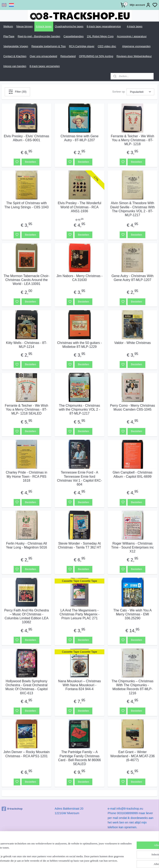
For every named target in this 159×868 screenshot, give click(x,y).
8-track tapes (44, 26)
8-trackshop (12, 809)
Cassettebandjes (74, 36)
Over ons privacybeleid (43, 56)
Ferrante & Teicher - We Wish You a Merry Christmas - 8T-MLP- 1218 (132, 140)
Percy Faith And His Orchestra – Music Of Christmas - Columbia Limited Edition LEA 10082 (26, 616)
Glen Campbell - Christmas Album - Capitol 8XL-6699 (132, 474)
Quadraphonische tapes (69, 26)
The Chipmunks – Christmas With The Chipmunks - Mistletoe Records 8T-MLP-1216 (132, 687)
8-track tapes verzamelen (45, 66)
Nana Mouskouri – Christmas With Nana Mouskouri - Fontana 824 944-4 (79, 685)
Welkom (8, 26)
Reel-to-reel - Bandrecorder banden (39, 36)
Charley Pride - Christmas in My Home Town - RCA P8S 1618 (26, 476)
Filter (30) (17, 92)
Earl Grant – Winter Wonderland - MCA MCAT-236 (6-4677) (133, 756)
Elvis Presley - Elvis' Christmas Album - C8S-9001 (26, 138)
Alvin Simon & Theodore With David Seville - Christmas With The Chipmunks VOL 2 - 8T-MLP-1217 (132, 209)
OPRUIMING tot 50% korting (96, 56)
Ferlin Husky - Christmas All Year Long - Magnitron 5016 (26, 545)
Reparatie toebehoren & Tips (49, 46)
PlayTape (9, 36)
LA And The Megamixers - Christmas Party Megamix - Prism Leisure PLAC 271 (80, 614)
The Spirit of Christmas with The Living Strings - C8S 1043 (26, 205)
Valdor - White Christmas (133, 343)
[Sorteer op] (140, 92)
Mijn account (140, 5)
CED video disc (107, 46)
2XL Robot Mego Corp (100, 36)
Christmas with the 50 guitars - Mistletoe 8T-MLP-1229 (79, 345)
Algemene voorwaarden (136, 46)
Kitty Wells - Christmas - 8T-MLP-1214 (26, 345)
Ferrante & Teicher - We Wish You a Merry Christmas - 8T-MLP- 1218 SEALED (26, 409)
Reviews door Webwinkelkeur (134, 56)
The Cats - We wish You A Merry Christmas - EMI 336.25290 (133, 614)
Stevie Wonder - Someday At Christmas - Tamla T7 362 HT (79, 545)
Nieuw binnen (25, 26)
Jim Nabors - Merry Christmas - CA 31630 (79, 278)
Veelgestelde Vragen (16, 46)
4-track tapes (135, 26)
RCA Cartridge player (82, 46)
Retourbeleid (68, 56)
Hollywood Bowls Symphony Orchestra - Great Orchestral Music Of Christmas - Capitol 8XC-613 (26, 687)
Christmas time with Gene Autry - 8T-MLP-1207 (79, 138)
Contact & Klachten (15, 56)
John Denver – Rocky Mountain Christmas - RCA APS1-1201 (26, 754)
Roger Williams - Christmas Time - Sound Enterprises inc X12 (132, 547)
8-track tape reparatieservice (104, 26)
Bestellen (30, 162)
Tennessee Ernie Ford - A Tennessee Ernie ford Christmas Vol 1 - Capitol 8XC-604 (79, 478)
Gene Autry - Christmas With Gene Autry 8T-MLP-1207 (133, 278)
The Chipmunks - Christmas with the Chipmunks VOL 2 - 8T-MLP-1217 (80, 409)
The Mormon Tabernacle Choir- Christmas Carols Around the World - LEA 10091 (26, 280)
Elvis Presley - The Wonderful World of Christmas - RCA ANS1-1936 (79, 207)
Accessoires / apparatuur (132, 36)
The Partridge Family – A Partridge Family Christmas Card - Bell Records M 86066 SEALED (79, 758)
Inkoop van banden (15, 66)
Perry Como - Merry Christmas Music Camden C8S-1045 (133, 407)
